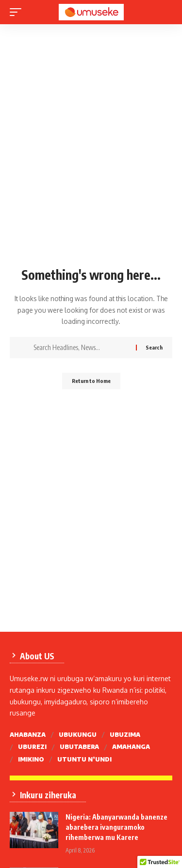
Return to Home (91, 381)
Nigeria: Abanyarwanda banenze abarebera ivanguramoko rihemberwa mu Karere (116, 827)
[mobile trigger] (18, 12)
